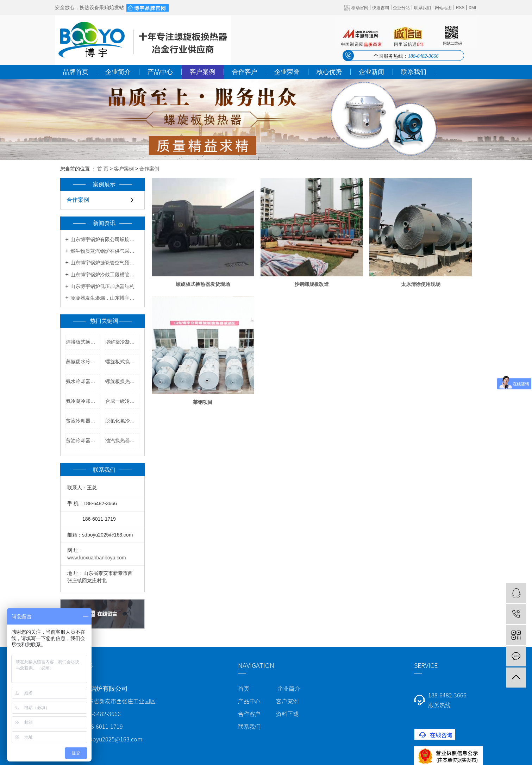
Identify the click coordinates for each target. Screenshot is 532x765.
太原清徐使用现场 (421, 284)
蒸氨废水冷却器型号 (83, 362)
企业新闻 (371, 72)
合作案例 (149, 169)
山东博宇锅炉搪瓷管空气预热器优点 (105, 263)
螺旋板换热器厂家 (122, 381)
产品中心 (160, 72)
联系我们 (423, 8)
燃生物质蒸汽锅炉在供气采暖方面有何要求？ (105, 251)
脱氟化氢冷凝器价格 (122, 421)
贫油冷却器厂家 (83, 440)
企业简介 (118, 72)
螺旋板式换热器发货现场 (203, 284)
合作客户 (245, 72)
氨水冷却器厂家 (83, 381)
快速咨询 (381, 8)
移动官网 (360, 8)
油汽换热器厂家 (122, 440)
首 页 (103, 169)
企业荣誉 (287, 72)
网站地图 (443, 8)
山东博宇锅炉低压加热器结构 (102, 286)
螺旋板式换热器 (122, 362)
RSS (460, 8)
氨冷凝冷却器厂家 (83, 401)
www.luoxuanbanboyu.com (97, 558)
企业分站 (401, 8)
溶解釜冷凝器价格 (122, 342)
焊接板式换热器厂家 (83, 342)
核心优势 (329, 72)
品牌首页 (76, 72)
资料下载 (287, 714)
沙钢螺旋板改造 (312, 284)
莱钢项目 (203, 402)
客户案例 (202, 72)
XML (473, 8)
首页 (244, 689)
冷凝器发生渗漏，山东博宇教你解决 (105, 298)
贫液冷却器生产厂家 (83, 421)
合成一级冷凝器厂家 (122, 401)
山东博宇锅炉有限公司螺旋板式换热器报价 (105, 239)
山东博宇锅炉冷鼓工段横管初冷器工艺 (105, 275)
